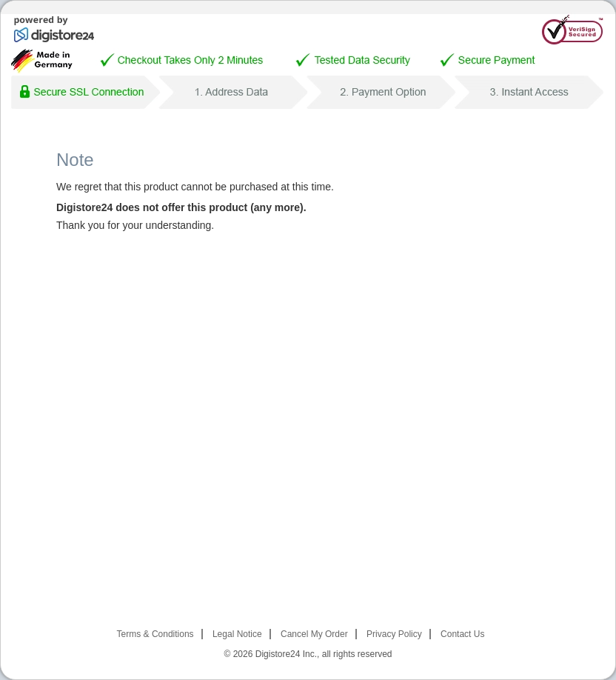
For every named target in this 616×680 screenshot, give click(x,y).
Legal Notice (237, 634)
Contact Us (462, 634)
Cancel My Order (314, 634)
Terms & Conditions (155, 634)
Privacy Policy (394, 634)
